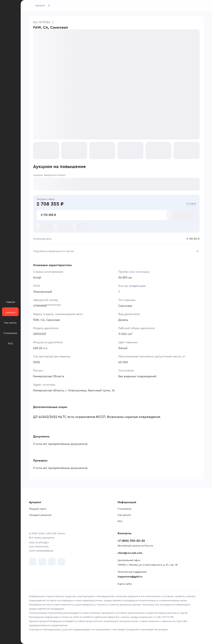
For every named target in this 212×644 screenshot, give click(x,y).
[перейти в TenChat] (61, 562)
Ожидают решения (40, 515)
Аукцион (40, 5)
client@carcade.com (130, 553)
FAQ (120, 521)
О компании (125, 509)
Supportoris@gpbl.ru (130, 577)
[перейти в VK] (33, 562)
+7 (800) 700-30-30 (131, 541)
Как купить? (124, 515)
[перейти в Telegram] (42, 562)
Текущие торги (38, 509)
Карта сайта (125, 584)
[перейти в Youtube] (52, 562)
